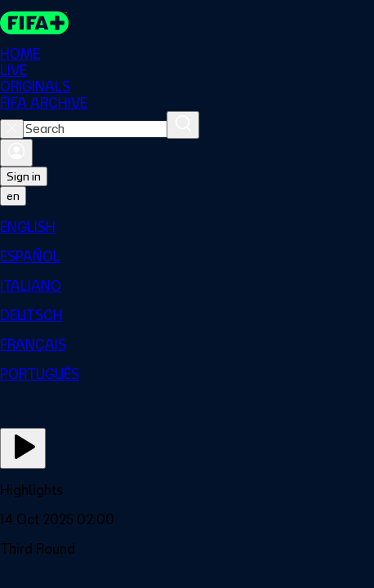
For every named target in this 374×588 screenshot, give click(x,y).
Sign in (24, 176)
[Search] (183, 125)
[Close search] (12, 129)
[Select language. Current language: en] (13, 196)
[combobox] (95, 129)
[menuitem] (187, 227)
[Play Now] (23, 448)
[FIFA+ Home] (34, 23)
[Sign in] (16, 153)
